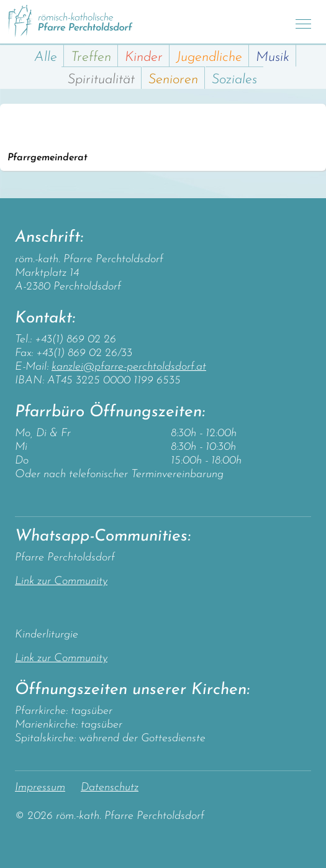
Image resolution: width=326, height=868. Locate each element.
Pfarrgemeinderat (48, 158)
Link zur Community (61, 581)
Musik (273, 57)
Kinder (144, 57)
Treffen (91, 57)
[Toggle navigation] (303, 22)
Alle (46, 57)
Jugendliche (209, 57)
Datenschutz (110, 788)
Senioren (173, 80)
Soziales (234, 80)
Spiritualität (101, 80)
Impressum (40, 788)
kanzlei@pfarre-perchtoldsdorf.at (129, 367)
